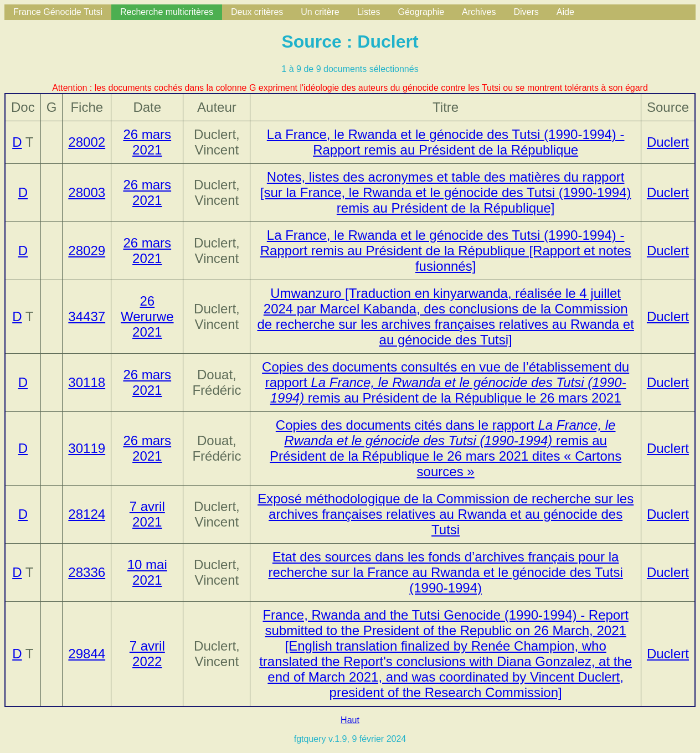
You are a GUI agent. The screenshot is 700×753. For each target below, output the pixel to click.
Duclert (668, 142)
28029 (87, 251)
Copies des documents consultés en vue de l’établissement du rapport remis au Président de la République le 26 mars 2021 (446, 382)
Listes (369, 12)
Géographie (421, 12)
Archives (479, 12)
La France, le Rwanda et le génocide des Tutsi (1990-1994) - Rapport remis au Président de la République (446, 142)
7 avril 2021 (147, 514)
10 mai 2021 (147, 572)
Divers (526, 12)
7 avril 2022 (147, 654)
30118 (87, 382)
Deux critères (257, 12)
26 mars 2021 (147, 142)
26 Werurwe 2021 (147, 316)
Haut (350, 720)
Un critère (320, 12)
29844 (87, 654)
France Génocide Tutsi (58, 12)
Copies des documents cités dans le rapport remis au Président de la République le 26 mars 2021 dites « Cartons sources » (446, 448)
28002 (87, 142)
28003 (87, 192)
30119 (87, 448)
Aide (565, 12)
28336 (87, 572)
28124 (87, 514)
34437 (87, 316)
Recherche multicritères (167, 12)
